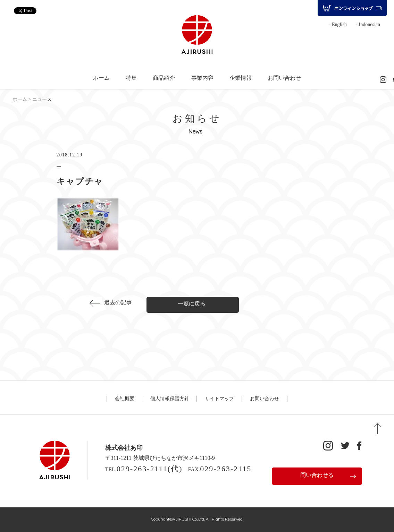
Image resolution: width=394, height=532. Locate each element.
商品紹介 (164, 78)
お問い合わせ (284, 78)
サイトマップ (219, 399)
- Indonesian (368, 24)
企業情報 (241, 78)
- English (338, 24)
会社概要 (125, 399)
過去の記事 (118, 302)
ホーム (101, 78)
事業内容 (202, 78)
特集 (131, 78)
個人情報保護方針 (170, 399)
